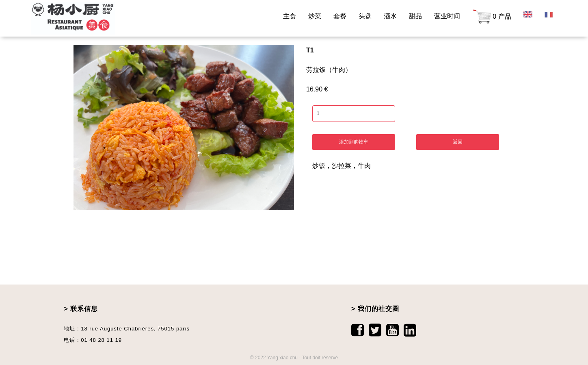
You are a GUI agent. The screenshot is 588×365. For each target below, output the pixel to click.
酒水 (390, 16)
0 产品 (492, 17)
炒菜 (315, 16)
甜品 (415, 16)
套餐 (340, 16)
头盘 (365, 16)
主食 (290, 16)
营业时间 (447, 16)
